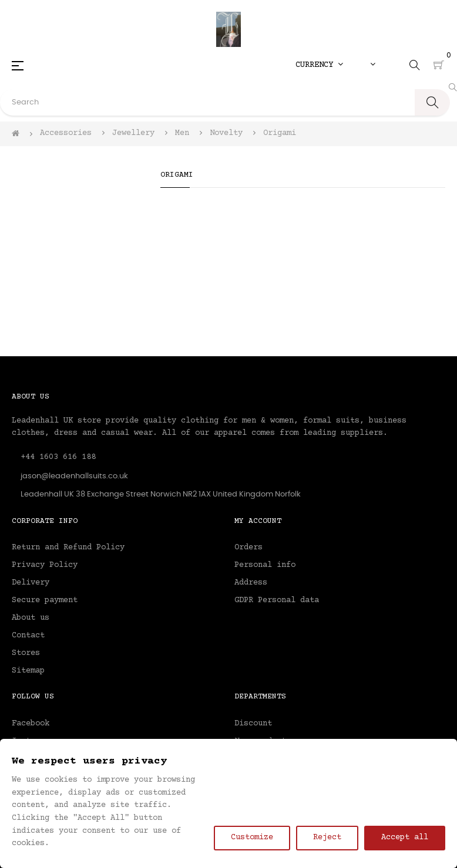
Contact (28, 636)
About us (31, 618)
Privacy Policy (45, 565)
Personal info (265, 565)
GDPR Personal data (277, 600)
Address (251, 583)
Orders (248, 548)
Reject (327, 837)
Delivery (31, 583)
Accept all (405, 837)
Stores (26, 653)
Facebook (31, 724)
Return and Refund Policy (68, 548)
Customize (252, 837)
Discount (253, 724)
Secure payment (45, 600)
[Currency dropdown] (319, 65)
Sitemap (28, 671)
